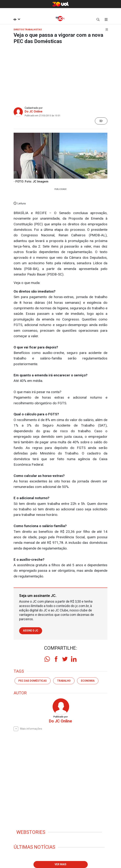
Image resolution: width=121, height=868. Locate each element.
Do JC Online (34, 111)
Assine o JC (31, 631)
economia (88, 681)
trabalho (64, 681)
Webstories (31, 832)
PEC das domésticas (33, 681)
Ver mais (61, 864)
